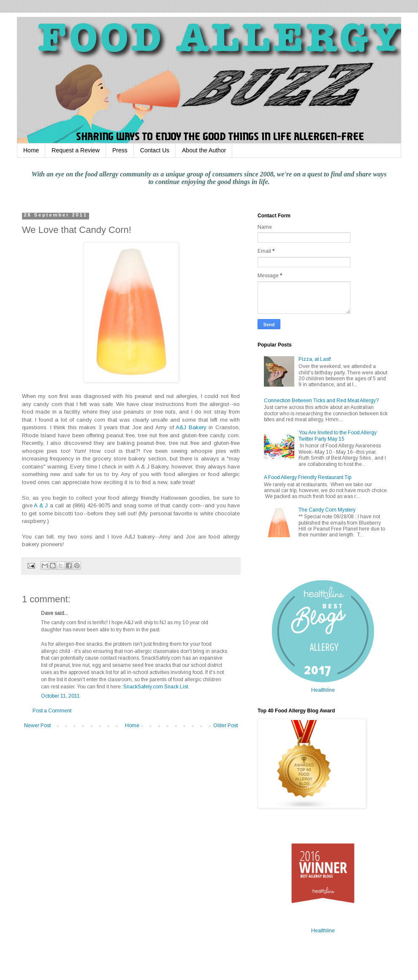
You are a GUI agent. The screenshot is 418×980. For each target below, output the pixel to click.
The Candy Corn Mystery (327, 510)
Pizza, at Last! (315, 359)
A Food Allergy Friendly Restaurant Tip (308, 477)
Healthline (323, 690)
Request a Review (76, 150)
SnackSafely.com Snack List (156, 687)
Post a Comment (52, 711)
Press (120, 150)
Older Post (225, 726)
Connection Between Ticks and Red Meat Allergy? (321, 401)
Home (31, 150)
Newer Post (37, 726)
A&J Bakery (191, 427)
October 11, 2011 (60, 696)
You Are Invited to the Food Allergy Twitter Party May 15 (338, 436)
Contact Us (155, 150)
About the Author (204, 150)
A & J (40, 505)
